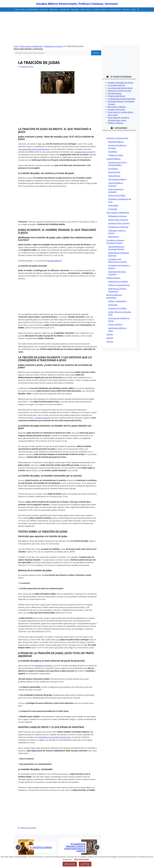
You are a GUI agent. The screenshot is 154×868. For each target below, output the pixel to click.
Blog (23, 9)
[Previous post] (18, 847)
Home (18, 9)
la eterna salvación (43, 418)
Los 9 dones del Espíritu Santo (120, 88)
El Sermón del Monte (116, 96)
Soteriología (113, 205)
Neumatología (114, 172)
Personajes (113, 305)
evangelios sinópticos (43, 665)
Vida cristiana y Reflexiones (31, 46)
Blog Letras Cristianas (117, 107)
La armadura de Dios (116, 85)
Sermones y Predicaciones (117, 138)
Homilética (113, 152)
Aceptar (85, 864)
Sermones (44, 9)
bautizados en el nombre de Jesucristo (55, 737)
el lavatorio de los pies (83, 152)
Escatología (113, 169)
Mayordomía (114, 237)
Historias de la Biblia (117, 195)
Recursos (126, 9)
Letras (133, 9)
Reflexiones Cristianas (54, 46)
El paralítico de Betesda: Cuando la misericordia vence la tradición (75, 847)
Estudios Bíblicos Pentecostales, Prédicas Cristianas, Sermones (77, 4)
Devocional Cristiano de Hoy (119, 91)
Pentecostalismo (115, 9)
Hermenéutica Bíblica (117, 179)
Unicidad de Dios (115, 93)
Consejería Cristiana (100, 9)
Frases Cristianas (115, 324)
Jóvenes (110, 334)
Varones (110, 342)
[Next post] (97, 847)
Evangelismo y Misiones (118, 227)
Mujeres (110, 338)
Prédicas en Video (116, 155)
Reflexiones (54, 9)
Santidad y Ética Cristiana (119, 223)
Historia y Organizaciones (119, 285)
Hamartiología (114, 176)
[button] (138, 10)
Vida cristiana (86, 9)
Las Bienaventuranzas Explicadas (121, 99)
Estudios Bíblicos (33, 9)
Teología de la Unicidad (118, 281)
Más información (82, 859)
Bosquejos (75, 9)
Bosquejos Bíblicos (116, 142)
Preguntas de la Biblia (117, 308)
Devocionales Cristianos (118, 220)
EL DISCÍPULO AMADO (41, 847)
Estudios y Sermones (116, 109)
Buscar (96, 53)
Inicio (16, 46)
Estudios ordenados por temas (120, 83)
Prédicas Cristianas (115, 123)
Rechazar (70, 864)
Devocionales (65, 9)
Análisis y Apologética (117, 301)
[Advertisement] (77, 29)
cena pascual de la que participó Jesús (34, 149)
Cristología (113, 209)
